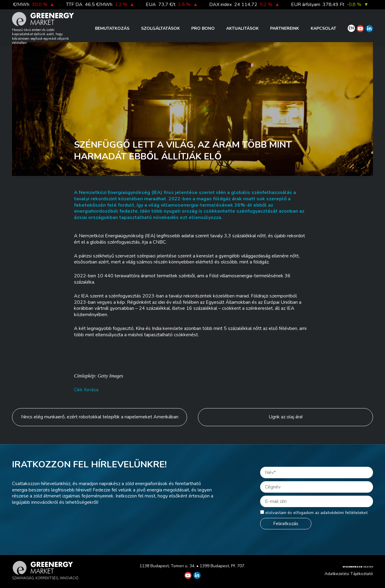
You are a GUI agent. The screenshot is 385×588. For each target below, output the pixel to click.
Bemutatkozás (112, 28)
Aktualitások (242, 28)
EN (351, 28)
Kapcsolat (323, 28)
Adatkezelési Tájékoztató (349, 574)
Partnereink (285, 28)
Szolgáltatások (160, 28)
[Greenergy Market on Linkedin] (369, 29)
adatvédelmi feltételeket (344, 513)
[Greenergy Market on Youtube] (360, 29)
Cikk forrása (86, 390)
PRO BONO (203, 28)
